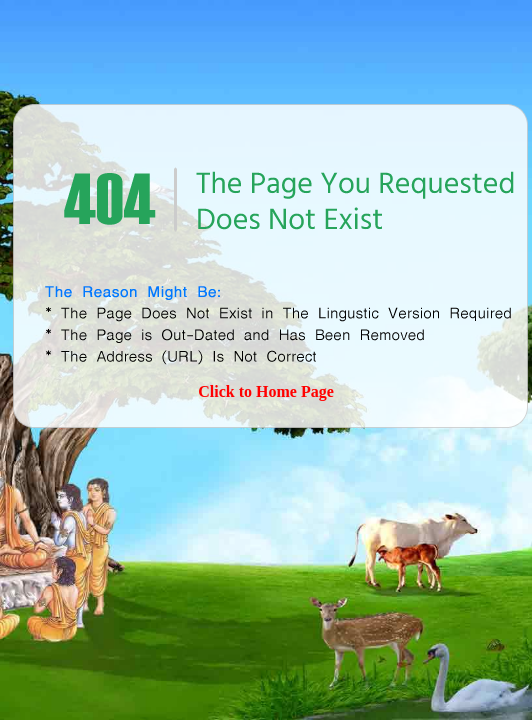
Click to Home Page (266, 391)
